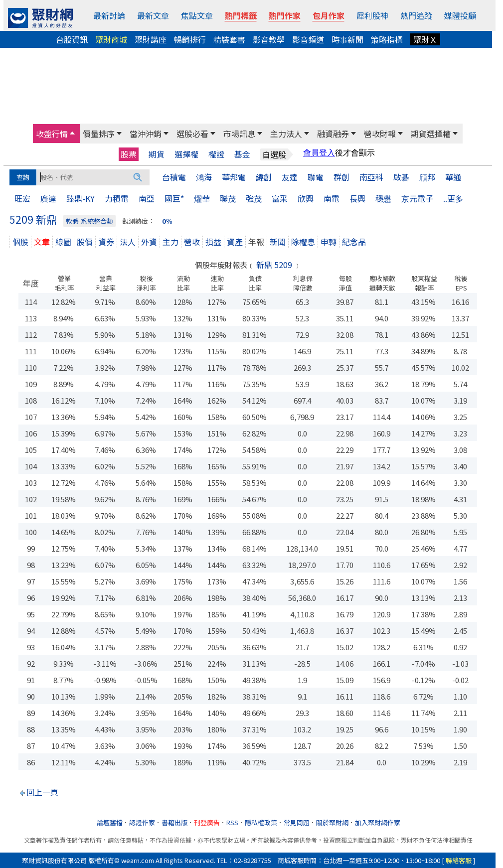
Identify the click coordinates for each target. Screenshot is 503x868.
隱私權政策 (261, 822)
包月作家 (329, 15)
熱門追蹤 (416, 15)
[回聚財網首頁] (40, 18)
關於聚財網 (332, 822)
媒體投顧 (460, 15)
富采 (280, 198)
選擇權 (186, 154)
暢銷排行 (190, 39)
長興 (357, 198)
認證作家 (142, 822)
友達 (290, 177)
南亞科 (371, 177)
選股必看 (192, 134)
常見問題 (297, 822)
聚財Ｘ (425, 39)
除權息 (303, 242)
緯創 (264, 177)
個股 (20, 242)
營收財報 (380, 134)
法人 (128, 242)
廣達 (48, 198)
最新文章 (153, 15)
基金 (242, 154)
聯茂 (228, 198)
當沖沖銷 (146, 134)
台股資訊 (72, 39)
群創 (341, 177)
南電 (332, 198)
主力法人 (286, 134)
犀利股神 (372, 15)
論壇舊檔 (110, 822)
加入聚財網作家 (378, 822)
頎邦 (427, 177)
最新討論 (109, 15)
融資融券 (333, 134)
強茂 (254, 198)
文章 (42, 242)
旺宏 (22, 198)
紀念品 (354, 242)
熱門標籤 (241, 15)
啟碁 (401, 177)
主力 (170, 242)
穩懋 (383, 198)
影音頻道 (308, 39)
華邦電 (234, 177)
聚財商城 (111, 39)
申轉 (329, 242)
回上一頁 (42, 792)
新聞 (278, 242)
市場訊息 (239, 134)
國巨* (174, 198)
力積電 (117, 198)
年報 (256, 242)
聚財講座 (151, 39)
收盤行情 (52, 134)
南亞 (147, 198)
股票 (129, 154)
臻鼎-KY (81, 198)
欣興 (306, 198)
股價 (85, 242)
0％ (167, 221)
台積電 (174, 177)
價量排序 (99, 134)
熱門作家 (285, 15)
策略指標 (387, 39)
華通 (453, 177)
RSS (232, 822)
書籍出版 (174, 822)
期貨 (157, 154)
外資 (149, 242)
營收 (192, 242)
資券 (106, 242)
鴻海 (204, 177)
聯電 (316, 177)
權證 (216, 154)
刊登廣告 (207, 822)
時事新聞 (347, 39)
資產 (235, 242)
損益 (213, 242)
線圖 (63, 242)
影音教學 (269, 39)
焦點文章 (197, 15)
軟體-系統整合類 (89, 221)
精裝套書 (229, 39)
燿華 (202, 198)
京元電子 (417, 198)
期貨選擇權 (431, 134)
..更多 (453, 198)
